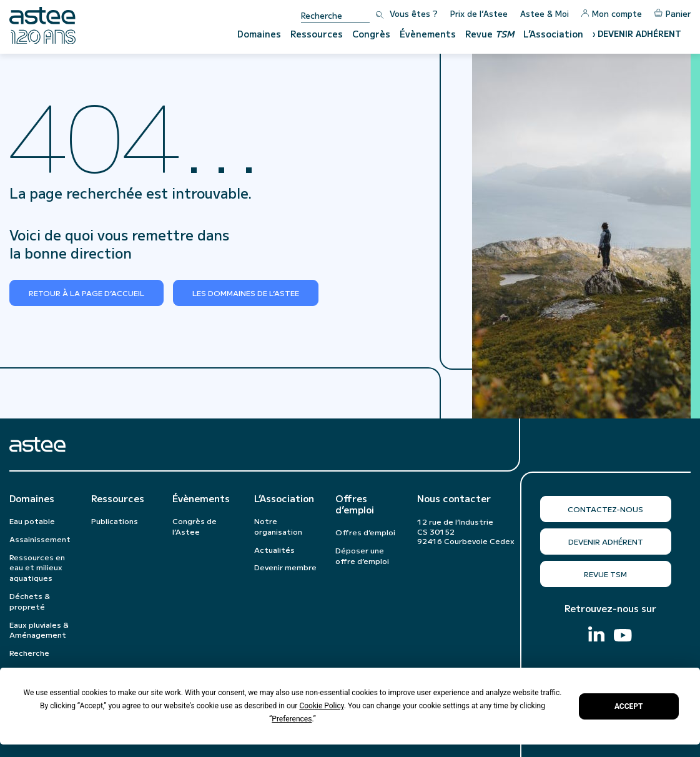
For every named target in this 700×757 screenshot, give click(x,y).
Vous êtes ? (414, 13)
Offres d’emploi (355, 504)
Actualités (274, 549)
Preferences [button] (292, 719)
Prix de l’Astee (479, 13)
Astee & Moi (545, 13)
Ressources (317, 34)
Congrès (371, 34)
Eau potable (32, 521)
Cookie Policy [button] (321, 706)
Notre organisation (278, 526)
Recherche (29, 652)
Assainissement (40, 539)
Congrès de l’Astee (195, 526)
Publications (115, 521)
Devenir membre (285, 567)
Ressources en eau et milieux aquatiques (37, 567)
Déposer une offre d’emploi (362, 555)
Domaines (259, 34)
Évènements (428, 34)
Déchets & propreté (30, 601)
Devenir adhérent (606, 541)
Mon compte (612, 13)
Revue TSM (605, 574)
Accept (629, 706)
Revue (490, 34)
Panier (673, 13)
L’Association (553, 34)
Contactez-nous (605, 509)
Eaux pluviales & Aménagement (39, 630)
